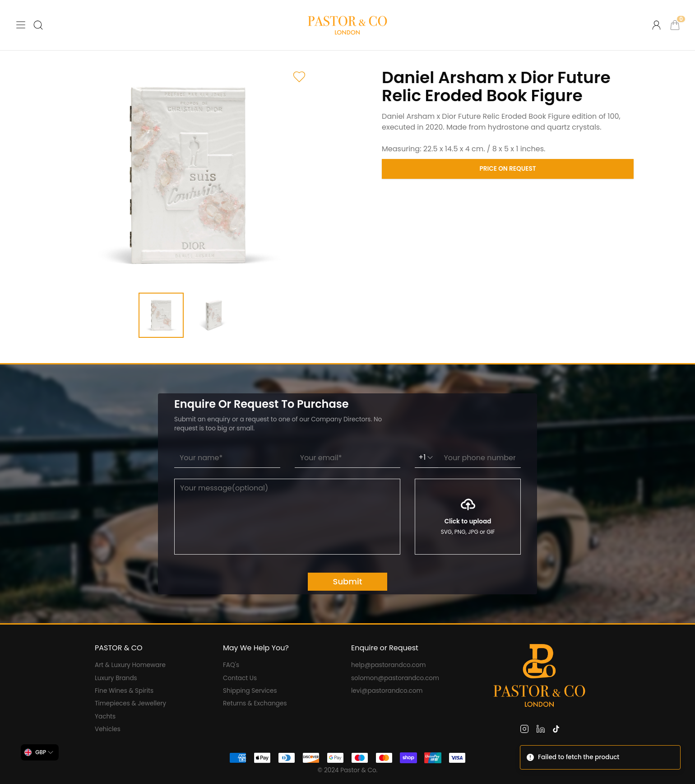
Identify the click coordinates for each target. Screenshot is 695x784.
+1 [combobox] (426, 457)
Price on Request (508, 169)
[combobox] (40, 752)
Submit (348, 581)
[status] (600, 757)
